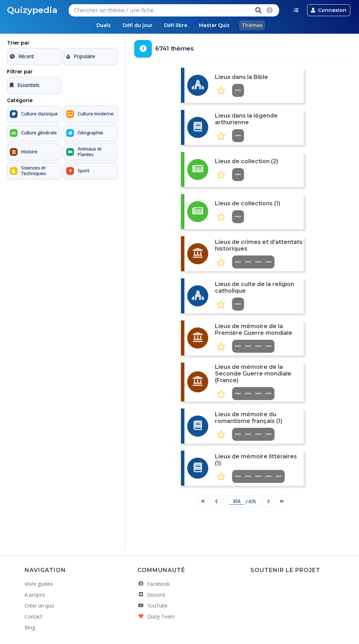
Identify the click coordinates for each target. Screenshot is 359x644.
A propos (35, 595)
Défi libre (176, 25)
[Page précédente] (216, 502)
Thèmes (257, 25)
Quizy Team (156, 617)
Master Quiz (217, 25)
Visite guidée (39, 584)
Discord (151, 595)
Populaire (81, 57)
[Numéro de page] (237, 502)
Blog (30, 628)
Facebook (154, 584)
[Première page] (203, 502)
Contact (33, 617)
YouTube (153, 606)
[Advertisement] (62, 226)
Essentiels (25, 85)
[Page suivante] (269, 502)
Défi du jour (135, 25)
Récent (22, 57)
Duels (99, 25)
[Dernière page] (282, 502)
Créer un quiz (39, 606)
